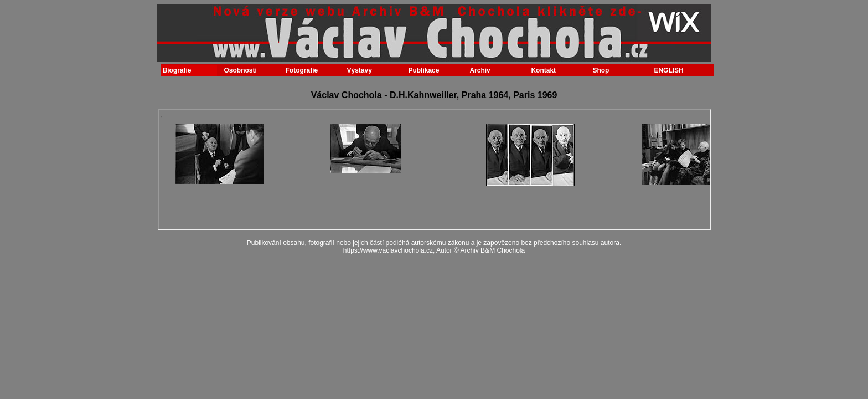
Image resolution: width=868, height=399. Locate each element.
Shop (601, 70)
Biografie (177, 70)
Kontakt (543, 70)
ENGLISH (668, 70)
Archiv (480, 70)
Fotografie (301, 70)
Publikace (423, 70)
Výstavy (359, 70)
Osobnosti (240, 70)
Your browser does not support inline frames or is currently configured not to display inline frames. (434, 170)
